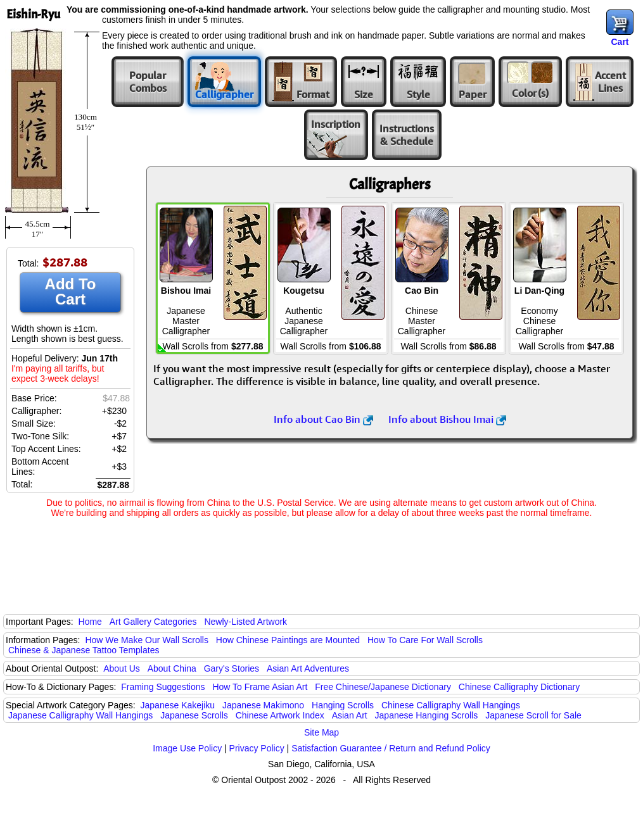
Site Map (321, 732)
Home (90, 622)
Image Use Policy (187, 748)
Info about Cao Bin (323, 419)
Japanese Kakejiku (178, 705)
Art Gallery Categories (153, 622)
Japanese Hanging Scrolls (427, 715)
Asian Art (350, 715)
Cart (620, 42)
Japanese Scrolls (194, 715)
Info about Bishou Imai (447, 419)
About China (172, 668)
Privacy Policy (257, 748)
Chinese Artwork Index (280, 715)
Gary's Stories (232, 668)
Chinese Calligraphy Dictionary (519, 687)
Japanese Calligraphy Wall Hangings (80, 715)
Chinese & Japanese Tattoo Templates (84, 650)
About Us (122, 668)
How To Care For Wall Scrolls (425, 640)
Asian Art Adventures (308, 668)
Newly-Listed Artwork (245, 622)
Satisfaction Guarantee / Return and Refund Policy (391, 748)
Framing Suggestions (163, 687)
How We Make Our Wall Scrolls (146, 640)
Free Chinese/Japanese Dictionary (383, 687)
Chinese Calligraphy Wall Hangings (451, 705)
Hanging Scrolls (343, 705)
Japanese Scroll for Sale (533, 715)
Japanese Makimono (263, 705)
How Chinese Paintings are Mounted (288, 640)
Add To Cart (71, 291)
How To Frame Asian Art (260, 687)
